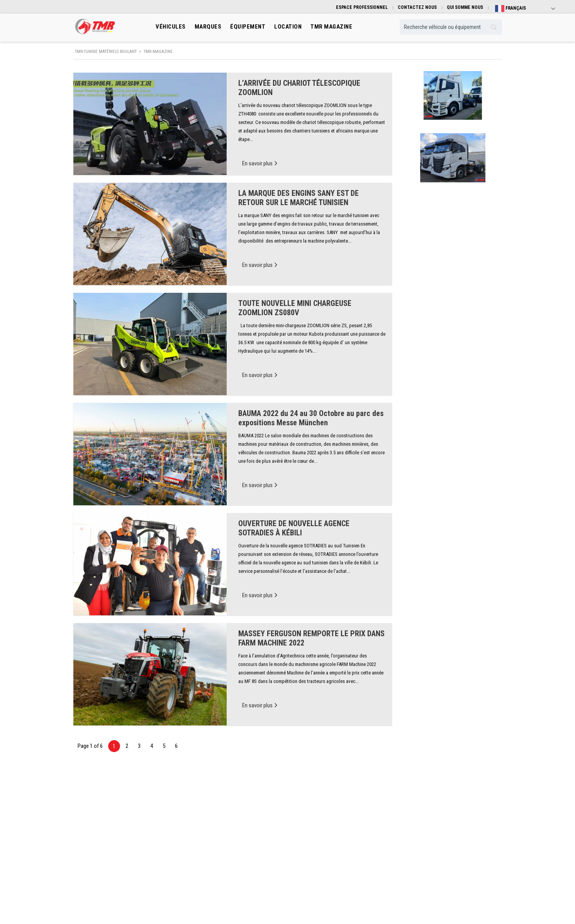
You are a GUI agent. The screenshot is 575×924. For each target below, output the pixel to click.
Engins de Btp (197, 803)
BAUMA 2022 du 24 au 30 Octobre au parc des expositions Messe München (311, 418)
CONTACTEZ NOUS (417, 7)
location (288, 27)
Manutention (196, 826)
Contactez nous (419, 826)
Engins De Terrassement (207, 837)
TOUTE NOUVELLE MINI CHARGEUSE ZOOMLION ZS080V (295, 308)
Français (511, 8)
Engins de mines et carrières (211, 860)
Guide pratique (419, 814)
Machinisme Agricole (204, 849)
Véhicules (171, 27)
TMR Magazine (308, 860)
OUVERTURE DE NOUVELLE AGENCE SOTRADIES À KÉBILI (294, 528)
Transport (193, 814)
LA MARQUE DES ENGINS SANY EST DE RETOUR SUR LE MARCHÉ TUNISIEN (299, 198)
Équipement (248, 27)
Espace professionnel (315, 849)
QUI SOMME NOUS (465, 7)
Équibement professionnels (321, 814)
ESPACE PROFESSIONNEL (362, 7)
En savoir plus (260, 163)
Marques (208, 27)
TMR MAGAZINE (331, 27)
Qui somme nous (420, 803)
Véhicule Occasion (312, 837)
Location (302, 826)
